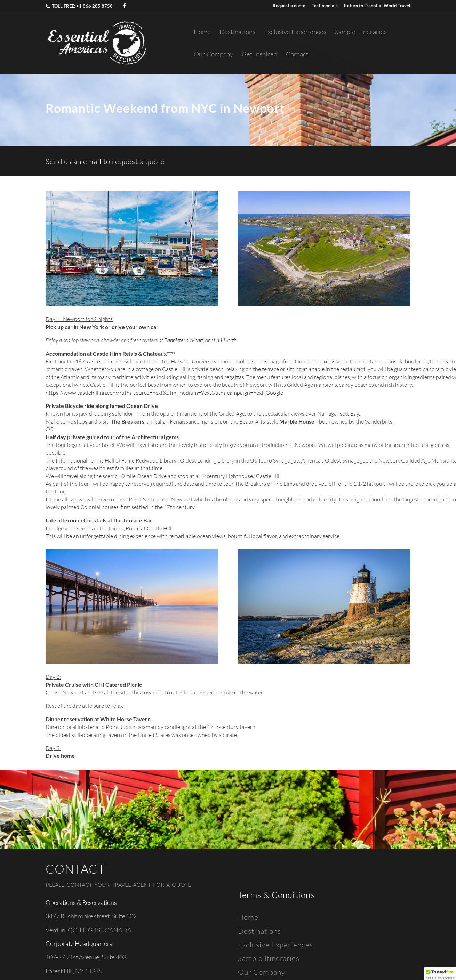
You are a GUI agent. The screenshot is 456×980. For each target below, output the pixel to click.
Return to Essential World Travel (377, 6)
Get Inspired (259, 55)
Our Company (213, 55)
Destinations (237, 33)
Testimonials (325, 6)
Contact (297, 55)
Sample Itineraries (361, 33)
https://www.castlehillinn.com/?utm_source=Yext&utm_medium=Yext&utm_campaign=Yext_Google (164, 393)
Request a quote (289, 6)
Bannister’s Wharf (184, 340)
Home (202, 33)
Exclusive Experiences (295, 33)
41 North (226, 340)
